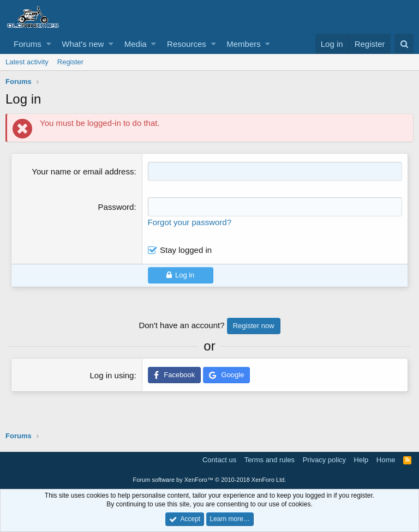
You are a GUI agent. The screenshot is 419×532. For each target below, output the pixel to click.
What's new (83, 44)
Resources (187, 44)
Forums (28, 44)
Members (244, 44)
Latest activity (27, 62)
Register (70, 62)
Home (386, 460)
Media (136, 44)
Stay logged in (186, 250)
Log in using (112, 375)
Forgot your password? (190, 222)
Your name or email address (83, 171)
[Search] (404, 44)
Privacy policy (324, 460)
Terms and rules (270, 460)
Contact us (219, 460)
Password (116, 207)
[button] (49, 44)
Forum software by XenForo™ (210, 480)
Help (361, 460)
